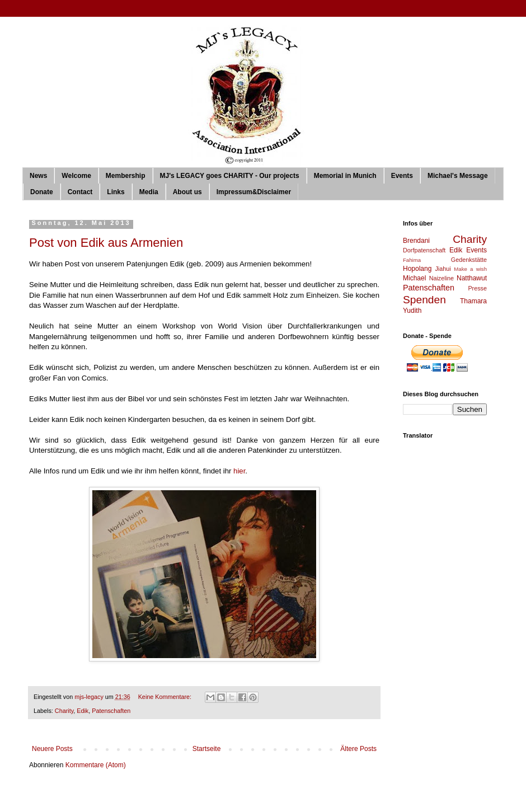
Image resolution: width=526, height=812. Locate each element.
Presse (477, 288)
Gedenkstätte (469, 260)
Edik (83, 711)
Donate (42, 192)
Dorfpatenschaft (424, 250)
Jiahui (443, 269)
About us (187, 192)
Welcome (76, 176)
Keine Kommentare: (166, 697)
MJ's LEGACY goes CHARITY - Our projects (230, 176)
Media (149, 192)
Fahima (412, 260)
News (38, 176)
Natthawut (472, 278)
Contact (80, 192)
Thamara (473, 301)
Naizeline (442, 278)
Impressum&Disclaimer (254, 192)
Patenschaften (111, 711)
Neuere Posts (52, 749)
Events (402, 176)
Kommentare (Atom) (96, 765)
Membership (126, 176)
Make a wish (470, 269)
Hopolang (417, 269)
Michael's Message (458, 176)
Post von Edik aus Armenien (106, 243)
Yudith (412, 311)
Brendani (416, 241)
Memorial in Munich (345, 176)
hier (239, 471)
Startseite (207, 749)
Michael (414, 278)
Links (116, 192)
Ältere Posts (358, 749)
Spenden (424, 300)
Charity (64, 711)
